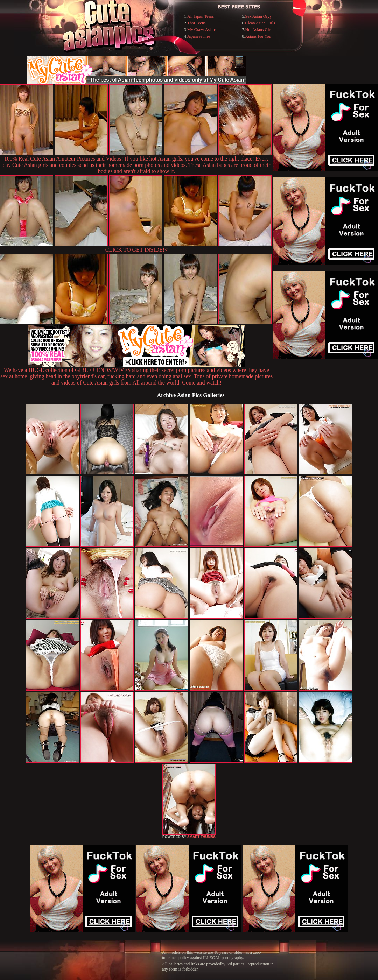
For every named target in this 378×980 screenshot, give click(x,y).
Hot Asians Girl (258, 30)
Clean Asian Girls (260, 23)
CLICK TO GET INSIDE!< (136, 250)
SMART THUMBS (201, 837)
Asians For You (258, 36)
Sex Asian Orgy (258, 16)
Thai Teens (197, 23)
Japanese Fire (199, 36)
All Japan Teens (201, 16)
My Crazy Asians (202, 30)
